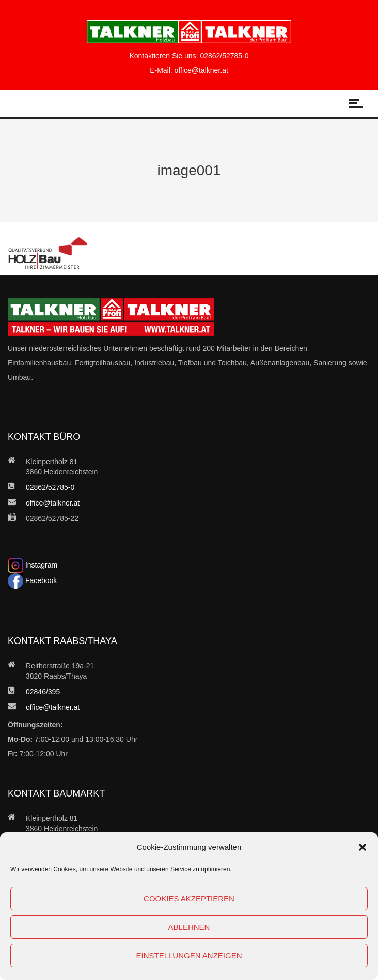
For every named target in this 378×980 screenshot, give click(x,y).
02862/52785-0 (224, 56)
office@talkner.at (201, 70)
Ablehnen (189, 927)
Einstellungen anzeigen (189, 955)
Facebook (32, 580)
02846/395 (43, 692)
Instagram (33, 565)
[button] (363, 847)
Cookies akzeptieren (189, 899)
